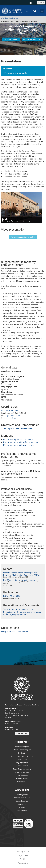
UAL (2, 18)
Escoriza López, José (10, 410)
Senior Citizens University (22, 769)
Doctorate (22, 753)
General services (22, 801)
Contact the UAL (22, 734)
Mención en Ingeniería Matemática (18, 439)
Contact (41, 3)
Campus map (22, 811)
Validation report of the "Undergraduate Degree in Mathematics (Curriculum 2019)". (22, 574)
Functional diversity (22, 779)
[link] (41, 2)
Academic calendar (22, 772)
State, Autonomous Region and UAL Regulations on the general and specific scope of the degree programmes (23, 612)
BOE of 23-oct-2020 (12, 596)
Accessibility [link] (23, 863)
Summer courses (22, 766)
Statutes (22, 807)
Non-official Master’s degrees (22, 756)
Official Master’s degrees (22, 750)
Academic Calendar (11, 39)
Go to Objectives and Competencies (16, 429)
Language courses (22, 763)
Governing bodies (22, 795)
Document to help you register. (16, 73)
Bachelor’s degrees (22, 747)
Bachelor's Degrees (12, 18)
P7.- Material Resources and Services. (19, 580)
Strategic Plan (22, 804)
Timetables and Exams (32, 39)
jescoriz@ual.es (14, 415)
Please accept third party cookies (23, 237)
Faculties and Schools (22, 798)
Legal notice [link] (23, 855)
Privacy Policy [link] (23, 851)
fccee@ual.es (13, 418)
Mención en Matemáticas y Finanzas (19, 445)
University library (22, 775)
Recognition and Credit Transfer (15, 631)
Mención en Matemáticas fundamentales (21, 442)
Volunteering (22, 782)
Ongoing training (22, 759)
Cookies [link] (23, 859)
